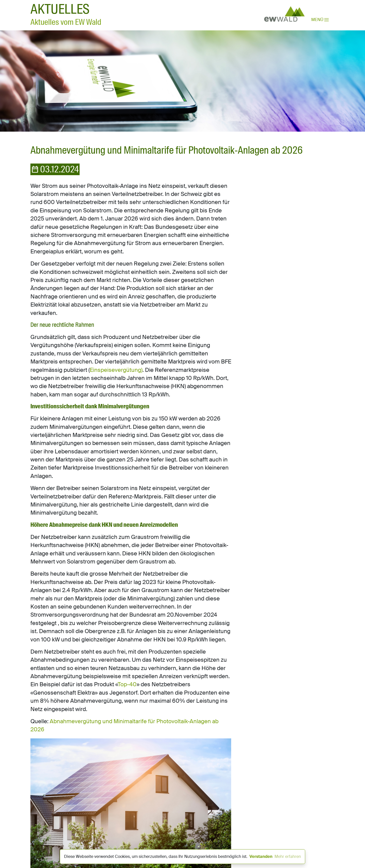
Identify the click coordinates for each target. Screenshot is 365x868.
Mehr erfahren (288, 856)
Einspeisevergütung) (116, 370)
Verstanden (261, 856)
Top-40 (127, 684)
